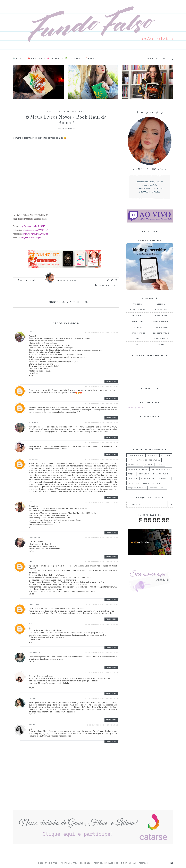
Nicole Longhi (33, 672)
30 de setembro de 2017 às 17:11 (102, 699)
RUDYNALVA (32, 332)
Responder (111, 381)
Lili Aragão (32, 403)
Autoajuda (134, 483)
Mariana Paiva (33, 459)
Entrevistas (161, 339)
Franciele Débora (34, 537)
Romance (153, 455)
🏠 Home (18, 58)
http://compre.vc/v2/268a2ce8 (36, 234)
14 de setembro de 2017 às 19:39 (102, 332)
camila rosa (33, 698)
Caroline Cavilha (34, 604)
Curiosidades (138, 333)
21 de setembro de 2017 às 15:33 (102, 538)
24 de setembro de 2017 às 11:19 (102, 562)
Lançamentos (138, 310)
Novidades (138, 321)
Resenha (161, 304)
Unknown (32, 386)
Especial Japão (161, 333)
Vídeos (116, 285)
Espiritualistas (158, 488)
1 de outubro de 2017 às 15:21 (103, 725)
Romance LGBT (148, 479)
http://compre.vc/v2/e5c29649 (32, 226)
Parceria (138, 304)
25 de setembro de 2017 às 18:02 (102, 653)
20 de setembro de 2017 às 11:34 (102, 502)
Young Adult (135, 465)
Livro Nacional (136, 455)
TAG (138, 339)
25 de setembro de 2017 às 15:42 (102, 624)
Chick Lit (133, 479)
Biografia (165, 479)
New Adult (144, 474)
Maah (30, 624)
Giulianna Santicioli (35, 652)
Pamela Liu (32, 502)
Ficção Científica (137, 488)
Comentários (66, 129)
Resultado (161, 310)
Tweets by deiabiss (136, 407)
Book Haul (104, 285)
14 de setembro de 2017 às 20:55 (102, 386)
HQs (138, 345)
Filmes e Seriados (161, 321)
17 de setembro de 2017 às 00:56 (102, 460)
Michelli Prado (34, 423)
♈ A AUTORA (35, 58)
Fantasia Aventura (161, 469)
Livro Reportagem (153, 483)
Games (161, 345)
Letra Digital (161, 327)
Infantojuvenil (162, 474)
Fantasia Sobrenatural (148, 460)
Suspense (166, 455)
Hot (130, 460)
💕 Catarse (54, 58)
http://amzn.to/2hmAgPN (31, 237)
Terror (160, 465)
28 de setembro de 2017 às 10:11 (102, 672)
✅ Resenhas (73, 58)
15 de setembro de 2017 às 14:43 (102, 403)
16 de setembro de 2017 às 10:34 (102, 423)
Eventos (138, 327)
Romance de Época (138, 469)
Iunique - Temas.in (138, 863)
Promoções (161, 316)
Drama (149, 465)
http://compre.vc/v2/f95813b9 (35, 230)
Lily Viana (32, 725)
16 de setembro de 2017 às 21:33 (102, 442)
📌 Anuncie (92, 58)
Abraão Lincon (33, 442)
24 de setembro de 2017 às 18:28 (102, 605)
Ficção (131, 474)
